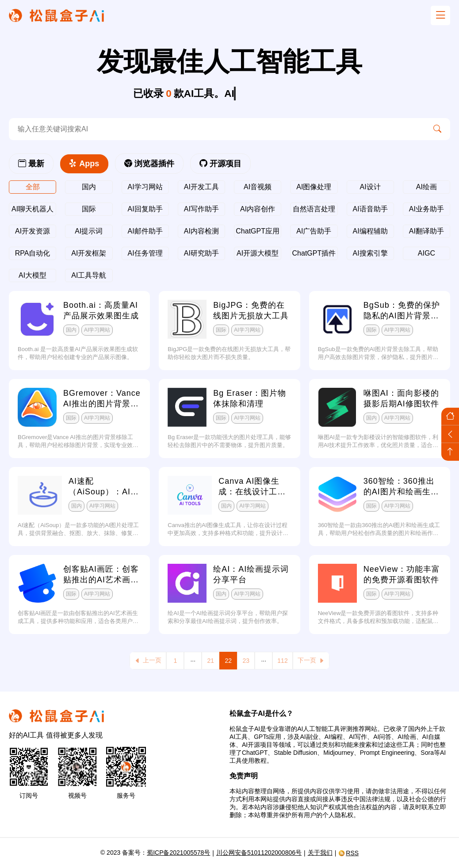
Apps (84, 164)
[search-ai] (217, 129)
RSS (348, 853)
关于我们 (320, 853)
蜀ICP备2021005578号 (178, 853)
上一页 (148, 660)
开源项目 (220, 164)
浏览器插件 (149, 164)
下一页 (311, 660)
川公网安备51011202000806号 (259, 853)
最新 (31, 164)
